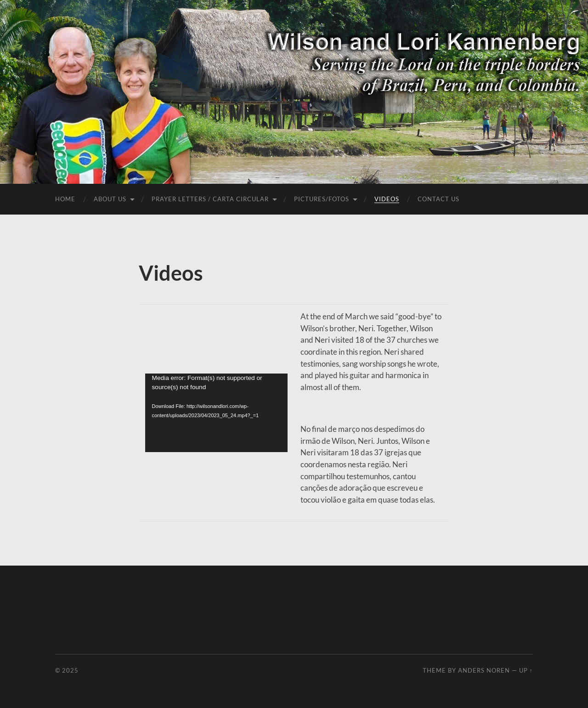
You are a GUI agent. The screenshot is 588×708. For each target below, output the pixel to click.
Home (65, 199)
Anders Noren (484, 670)
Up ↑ (526, 670)
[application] (217, 413)
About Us (110, 199)
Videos (387, 199)
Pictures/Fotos (322, 199)
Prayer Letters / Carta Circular (210, 199)
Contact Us (438, 199)
